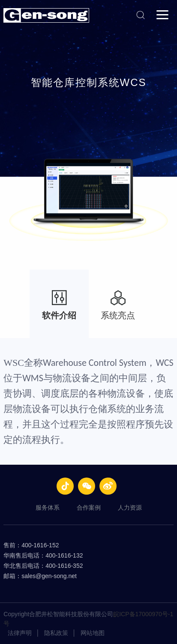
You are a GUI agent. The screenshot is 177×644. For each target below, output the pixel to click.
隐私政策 (56, 633)
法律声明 (20, 633)
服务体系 (48, 507)
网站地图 (93, 633)
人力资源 (130, 507)
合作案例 (89, 507)
